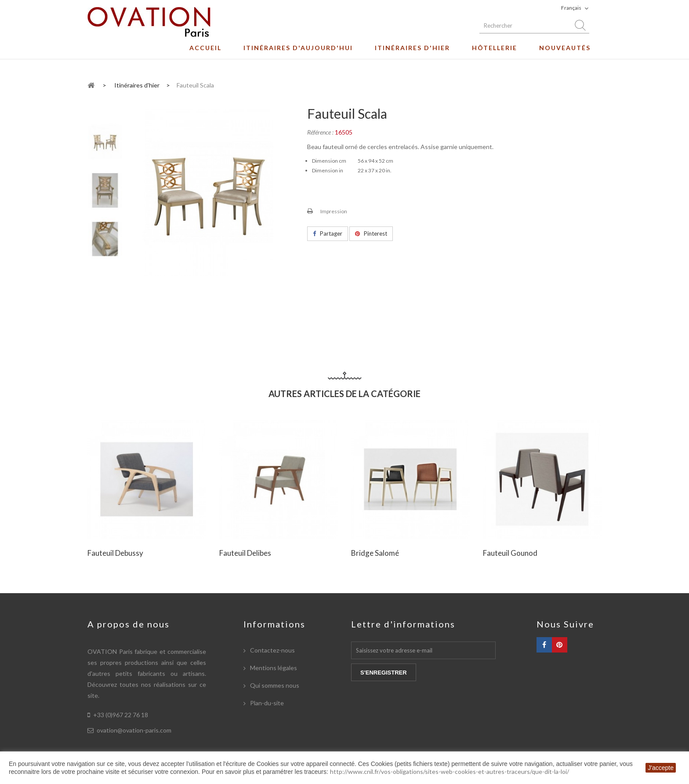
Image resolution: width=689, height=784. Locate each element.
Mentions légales (273, 668)
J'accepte (661, 768)
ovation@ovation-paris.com (134, 730)
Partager (328, 233)
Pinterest (371, 233)
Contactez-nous (272, 650)
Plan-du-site (266, 703)
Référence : (320, 132)
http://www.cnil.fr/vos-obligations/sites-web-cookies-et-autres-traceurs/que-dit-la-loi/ (450, 771)
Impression (334, 211)
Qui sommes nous (274, 685)
